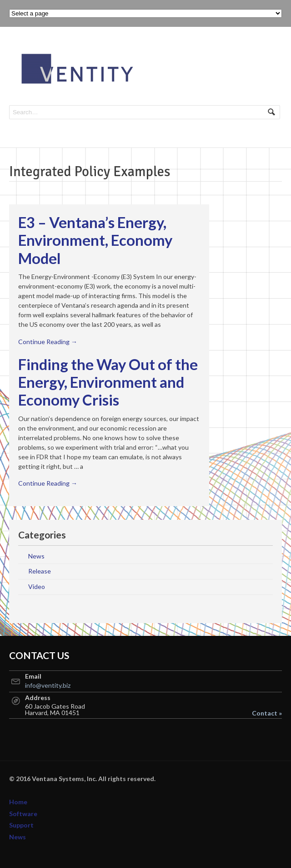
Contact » (267, 713)
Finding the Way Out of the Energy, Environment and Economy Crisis (108, 382)
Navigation (272, 53)
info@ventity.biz (48, 685)
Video (37, 586)
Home (18, 802)
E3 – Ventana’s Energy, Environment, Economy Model (95, 240)
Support (21, 825)
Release (40, 571)
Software (23, 814)
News (36, 556)
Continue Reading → (48, 342)
